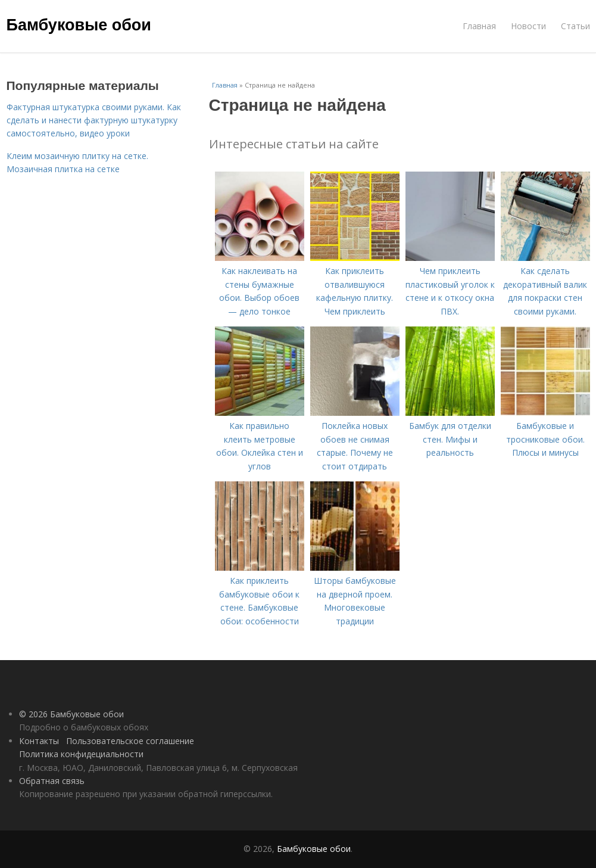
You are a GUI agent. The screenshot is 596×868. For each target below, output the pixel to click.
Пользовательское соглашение (130, 741)
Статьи (575, 26)
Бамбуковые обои (79, 25)
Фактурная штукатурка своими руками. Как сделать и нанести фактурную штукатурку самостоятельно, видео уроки (94, 120)
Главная (479, 26)
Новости (528, 26)
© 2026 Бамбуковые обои (71, 714)
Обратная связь (52, 781)
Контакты (39, 741)
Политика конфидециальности (81, 754)
